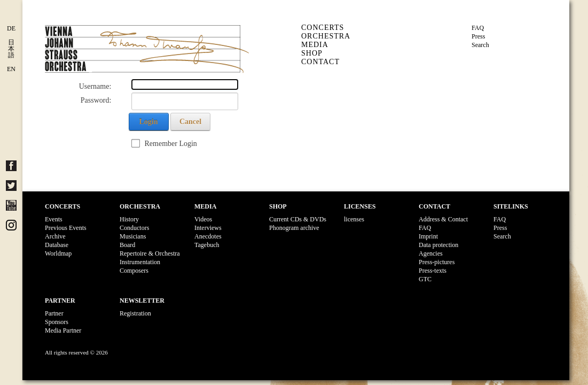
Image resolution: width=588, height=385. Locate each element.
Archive (55, 236)
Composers (134, 271)
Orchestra (326, 36)
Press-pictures (437, 262)
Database (57, 245)
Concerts (323, 28)
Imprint (428, 236)
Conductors (134, 228)
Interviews (208, 228)
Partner (60, 301)
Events (54, 219)
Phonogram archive (294, 228)
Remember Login (171, 144)
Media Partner (63, 330)
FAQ (478, 28)
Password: (96, 100)
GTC (425, 279)
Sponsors (57, 322)
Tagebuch (207, 245)
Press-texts (433, 271)
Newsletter (142, 301)
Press (478, 36)
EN (11, 69)
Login (148, 122)
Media (315, 45)
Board (127, 245)
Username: (95, 86)
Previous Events (66, 228)
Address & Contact (443, 219)
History (129, 219)
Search (480, 45)
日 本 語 (11, 49)
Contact (320, 62)
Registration (135, 313)
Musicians (133, 236)
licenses (354, 219)
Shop (312, 53)
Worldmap (58, 253)
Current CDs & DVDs (298, 219)
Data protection (438, 245)
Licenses (360, 206)
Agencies (431, 253)
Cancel (190, 122)
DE (11, 28)
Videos (203, 219)
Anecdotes (208, 236)
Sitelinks (511, 206)
